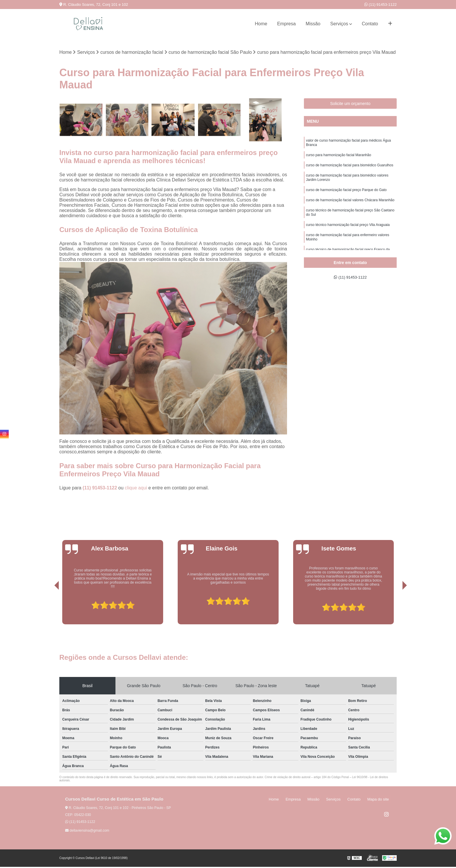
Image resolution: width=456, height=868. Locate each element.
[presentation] (49, 609)
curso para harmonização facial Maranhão (339, 158)
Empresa (286, 24)
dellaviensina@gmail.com (87, 832)
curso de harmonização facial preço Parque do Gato (346, 197)
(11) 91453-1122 (381, 5)
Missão (313, 24)
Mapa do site (380, 800)
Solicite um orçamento (350, 104)
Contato (370, 24)
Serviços (339, 24)
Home (261, 24)
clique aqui (136, 489)
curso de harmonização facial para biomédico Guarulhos (350, 169)
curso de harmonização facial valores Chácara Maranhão (350, 208)
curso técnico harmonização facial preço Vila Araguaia (348, 235)
